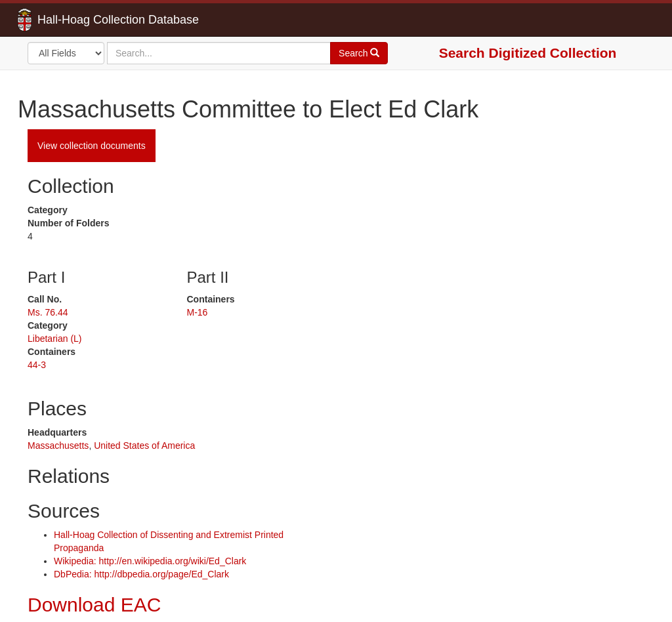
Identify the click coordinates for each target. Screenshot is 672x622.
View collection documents (92, 146)
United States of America (144, 446)
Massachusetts (58, 446)
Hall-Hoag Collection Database (77, 20)
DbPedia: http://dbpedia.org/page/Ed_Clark (141, 574)
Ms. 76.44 (48, 312)
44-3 (37, 365)
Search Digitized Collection (528, 53)
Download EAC (94, 605)
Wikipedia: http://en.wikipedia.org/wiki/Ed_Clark (150, 561)
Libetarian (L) (55, 339)
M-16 (198, 312)
